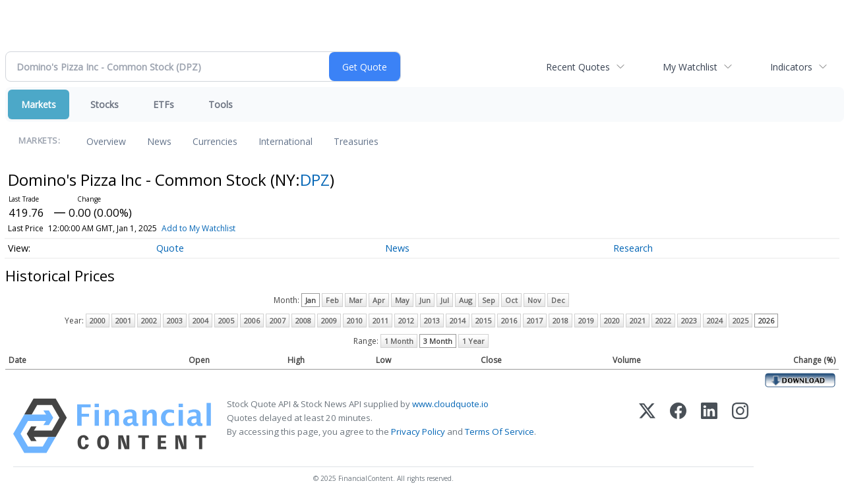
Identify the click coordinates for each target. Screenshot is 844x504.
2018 (560, 321)
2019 (586, 321)
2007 (278, 321)
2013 (432, 321)
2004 (200, 321)
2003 (175, 321)
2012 (406, 321)
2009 (329, 321)
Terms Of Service (499, 432)
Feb (332, 300)
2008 (303, 321)
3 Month (438, 341)
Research (633, 248)
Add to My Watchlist (198, 228)
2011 (380, 321)
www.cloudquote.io (450, 404)
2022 (663, 321)
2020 (612, 321)
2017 (535, 321)
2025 (740, 321)
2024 (715, 321)
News (159, 141)
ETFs (164, 104)
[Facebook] (678, 426)
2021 (638, 321)
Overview (106, 141)
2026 (766, 321)
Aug (466, 300)
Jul (445, 300)
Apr (379, 300)
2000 (98, 321)
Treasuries (356, 141)
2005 (226, 321)
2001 (123, 321)
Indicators (791, 67)
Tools (221, 104)
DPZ (315, 180)
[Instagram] (740, 426)
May (402, 300)
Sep (489, 300)
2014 (458, 321)
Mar (356, 300)
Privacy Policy (418, 432)
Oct (511, 300)
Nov (534, 300)
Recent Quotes (578, 67)
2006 (252, 321)
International (286, 141)
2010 (355, 321)
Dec (558, 300)
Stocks (105, 104)
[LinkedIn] (709, 426)
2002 (149, 321)
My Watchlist (690, 67)
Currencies (215, 141)
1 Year (473, 341)
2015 (483, 321)
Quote (170, 248)
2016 (509, 321)
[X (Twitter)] (647, 426)
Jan (311, 300)
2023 (689, 321)
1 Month (399, 341)
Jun (425, 300)
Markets (39, 104)
